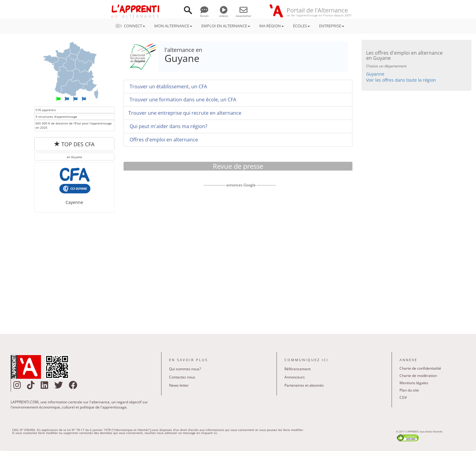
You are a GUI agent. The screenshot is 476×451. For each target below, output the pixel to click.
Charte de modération (418, 376)
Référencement (297, 369)
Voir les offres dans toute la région (401, 80)
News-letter (179, 385)
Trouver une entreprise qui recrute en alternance (185, 113)
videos (224, 14)
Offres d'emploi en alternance (163, 140)
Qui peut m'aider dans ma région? (168, 126)
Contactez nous (182, 377)
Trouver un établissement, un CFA (168, 86)
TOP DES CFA (74, 144)
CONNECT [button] (132, 26)
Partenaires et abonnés (304, 385)
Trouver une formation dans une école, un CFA (182, 100)
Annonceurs (295, 377)
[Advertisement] (240, 256)
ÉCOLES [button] (301, 26)
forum (204, 14)
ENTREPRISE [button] (332, 26)
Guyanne (375, 74)
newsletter (243, 14)
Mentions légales (414, 383)
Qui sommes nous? (185, 369)
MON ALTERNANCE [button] (173, 26)
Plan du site (409, 390)
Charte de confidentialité (420, 368)
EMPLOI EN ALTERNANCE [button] (226, 26)
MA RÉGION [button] (272, 26)
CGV (403, 397)
